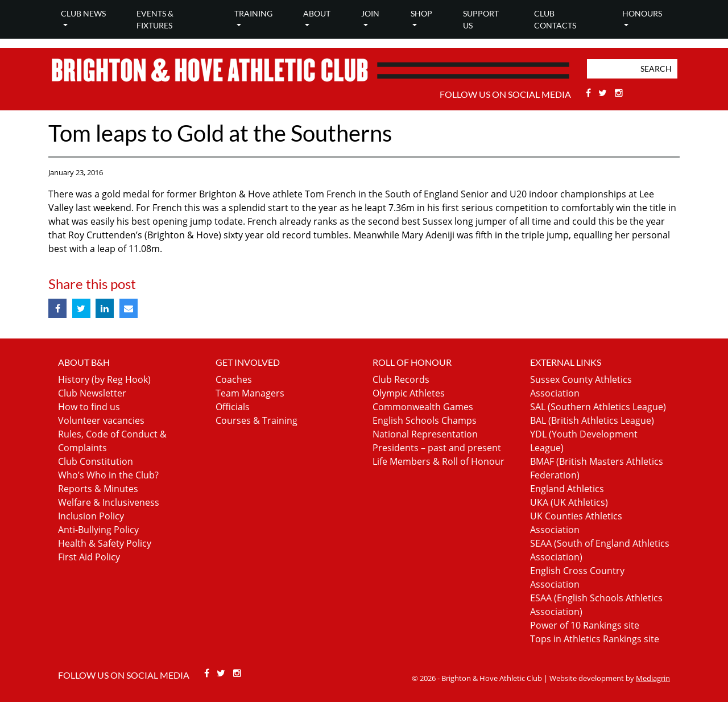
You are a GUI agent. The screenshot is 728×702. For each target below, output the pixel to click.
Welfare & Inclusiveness (109, 502)
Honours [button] (642, 13)
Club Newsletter (92, 393)
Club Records (401, 379)
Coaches (234, 379)
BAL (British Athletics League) (592, 420)
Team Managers (250, 393)
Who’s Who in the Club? (108, 475)
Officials (233, 407)
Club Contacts (555, 19)
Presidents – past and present (437, 448)
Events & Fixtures (155, 19)
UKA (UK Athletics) (569, 502)
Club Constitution (96, 461)
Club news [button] (83, 13)
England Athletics (567, 489)
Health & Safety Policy (105, 543)
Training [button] (253, 13)
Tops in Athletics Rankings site (595, 639)
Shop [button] (421, 13)
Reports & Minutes (98, 489)
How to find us (89, 407)
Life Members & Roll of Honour (439, 461)
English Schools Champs (425, 420)
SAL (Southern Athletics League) (598, 407)
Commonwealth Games (423, 407)
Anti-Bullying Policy (98, 530)
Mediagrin (653, 678)
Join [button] (370, 13)
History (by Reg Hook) (104, 379)
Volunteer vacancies (101, 420)
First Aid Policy (89, 557)
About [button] (317, 13)
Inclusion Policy (91, 516)
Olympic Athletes (409, 393)
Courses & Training (257, 420)
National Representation (425, 434)
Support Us (481, 19)
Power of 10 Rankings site (585, 625)
